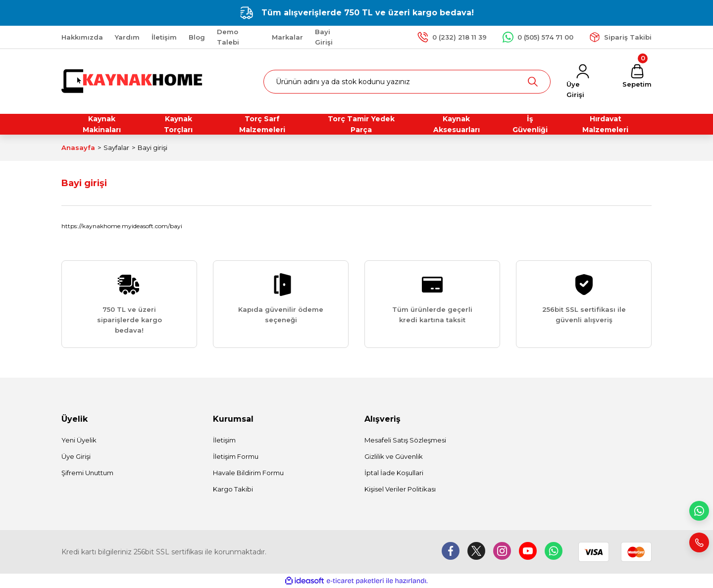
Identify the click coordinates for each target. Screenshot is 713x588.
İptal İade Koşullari (394, 473)
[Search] (407, 82)
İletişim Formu (236, 456)
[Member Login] (583, 82)
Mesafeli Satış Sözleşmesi (405, 440)
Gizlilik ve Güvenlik (394, 456)
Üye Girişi (76, 456)
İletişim (224, 440)
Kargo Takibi (233, 489)
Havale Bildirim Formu (248, 473)
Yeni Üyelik (79, 440)
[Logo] (133, 81)
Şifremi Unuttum (87, 473)
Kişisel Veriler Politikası (400, 489)
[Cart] (637, 76)
